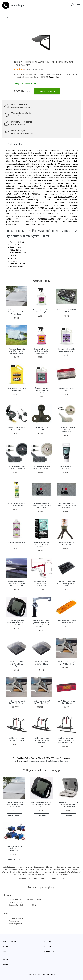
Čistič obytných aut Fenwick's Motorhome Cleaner (41, 390)
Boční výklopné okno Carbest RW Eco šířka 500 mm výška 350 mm (17, 623)
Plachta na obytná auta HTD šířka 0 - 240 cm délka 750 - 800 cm (17, 351)
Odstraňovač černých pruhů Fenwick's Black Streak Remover (42, 351)
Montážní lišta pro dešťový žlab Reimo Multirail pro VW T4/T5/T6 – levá (17, 584)
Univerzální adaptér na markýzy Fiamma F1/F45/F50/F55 (42, 584)
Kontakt (6, 964)
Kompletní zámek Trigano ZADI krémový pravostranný (66, 429)
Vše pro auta (63, 761)
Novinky (6, 946)
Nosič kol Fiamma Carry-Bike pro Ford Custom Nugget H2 (41, 740)
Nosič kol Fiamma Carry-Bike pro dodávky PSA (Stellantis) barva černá (66, 740)
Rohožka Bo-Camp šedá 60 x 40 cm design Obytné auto (66, 584)
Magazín (47, 941)
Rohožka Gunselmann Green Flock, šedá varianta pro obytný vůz (42, 505)
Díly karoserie (54, 761)
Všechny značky (10, 941)
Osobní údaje (49, 951)
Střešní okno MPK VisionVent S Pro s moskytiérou (17, 664)
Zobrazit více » (54, 77)
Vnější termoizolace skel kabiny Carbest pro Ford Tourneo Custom (17, 312)
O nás (6, 959)
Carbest (26, 77)
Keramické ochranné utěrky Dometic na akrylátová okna (41, 545)
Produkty (11, 18)
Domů (6, 18)
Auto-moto (18, 18)
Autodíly (39, 761)
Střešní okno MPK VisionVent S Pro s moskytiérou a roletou (41, 664)
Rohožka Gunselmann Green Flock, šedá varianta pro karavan (66, 505)
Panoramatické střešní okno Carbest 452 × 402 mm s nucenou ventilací (69, 804)
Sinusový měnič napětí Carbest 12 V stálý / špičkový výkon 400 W (14, 849)
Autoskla (45, 761)
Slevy (5, 951)
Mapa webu (49, 946)
